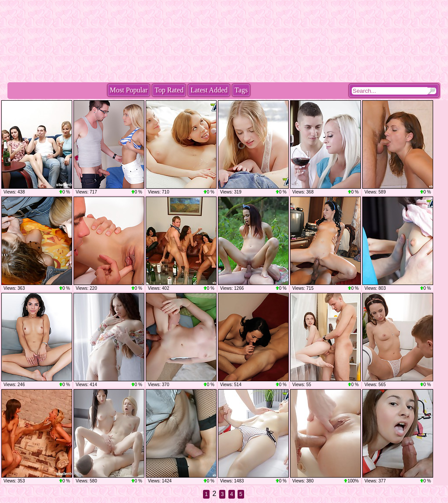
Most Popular (129, 90)
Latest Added (209, 90)
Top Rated (169, 90)
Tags (241, 90)
